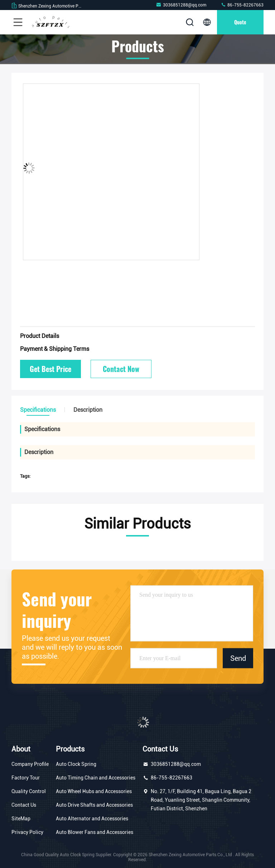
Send (238, 658)
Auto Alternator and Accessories (92, 819)
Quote (240, 22)
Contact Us (24, 805)
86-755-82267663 (242, 5)
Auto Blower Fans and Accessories (95, 832)
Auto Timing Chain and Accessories (96, 778)
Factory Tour (26, 778)
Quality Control (29, 791)
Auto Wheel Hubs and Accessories (94, 791)
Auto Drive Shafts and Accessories (94, 805)
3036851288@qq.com (181, 5)
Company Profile (30, 764)
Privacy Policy (27, 832)
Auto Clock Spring (76, 764)
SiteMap (21, 819)
